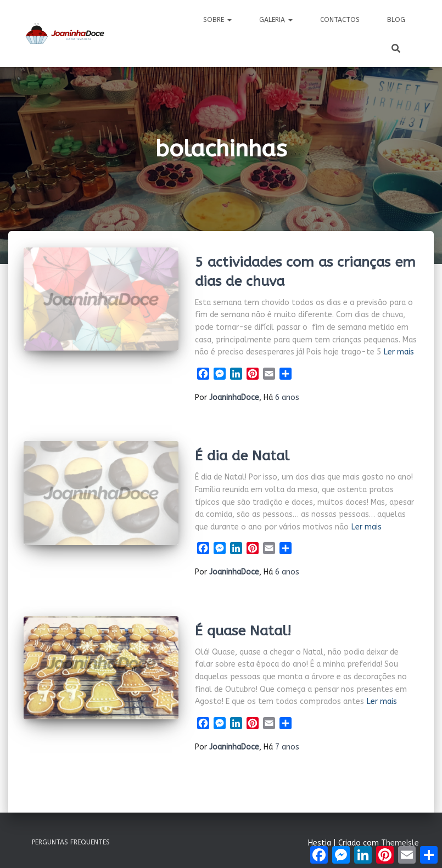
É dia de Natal (242, 456)
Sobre (217, 20)
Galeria (276, 20)
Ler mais (399, 352)
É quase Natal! (243, 631)
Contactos (340, 20)
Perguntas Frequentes (71, 842)
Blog (396, 20)
